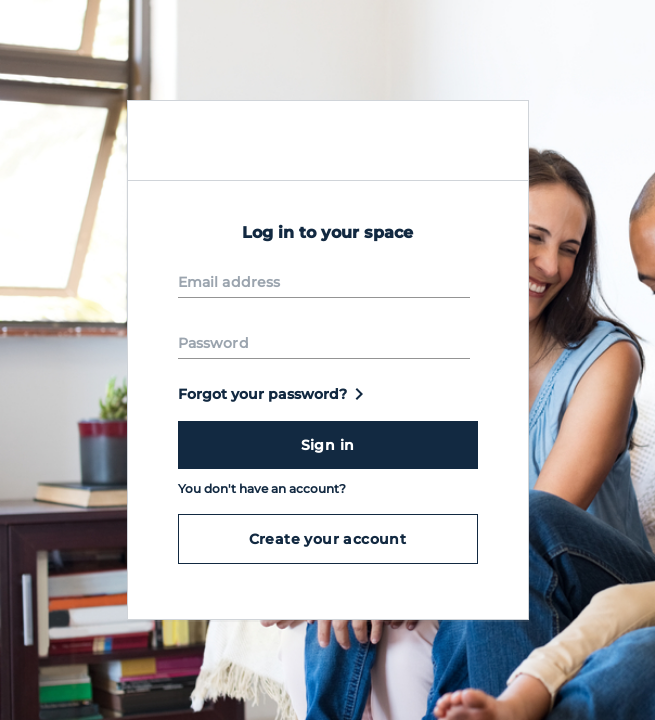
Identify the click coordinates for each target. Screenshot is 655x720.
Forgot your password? (274, 394)
